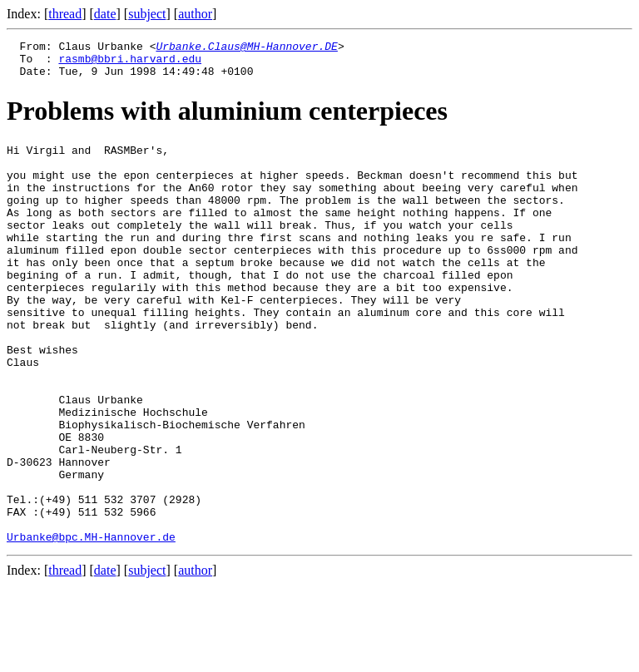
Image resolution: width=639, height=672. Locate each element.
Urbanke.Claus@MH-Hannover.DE (246, 48)
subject (147, 14)
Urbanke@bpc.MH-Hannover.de (91, 624)
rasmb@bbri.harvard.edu (130, 63)
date (105, 14)
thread (65, 14)
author (195, 14)
